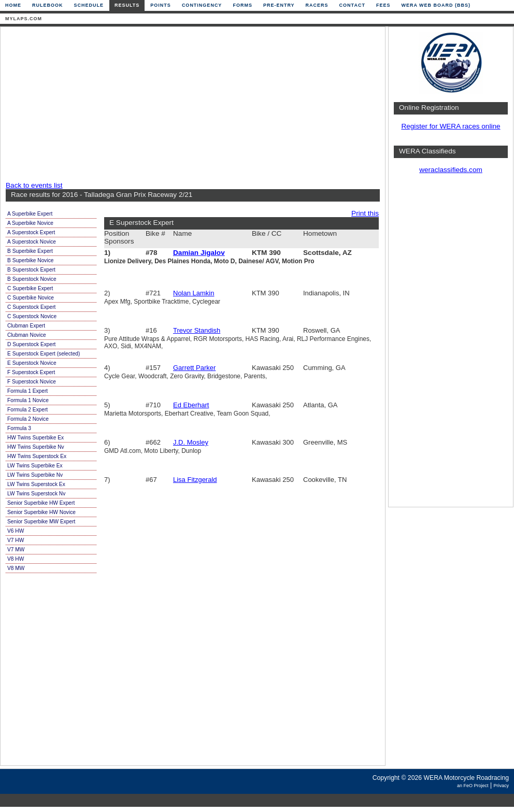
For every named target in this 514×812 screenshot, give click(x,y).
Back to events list (34, 185)
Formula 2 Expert (27, 410)
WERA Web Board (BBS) (436, 5)
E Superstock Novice (32, 363)
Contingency (202, 5)
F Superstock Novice (32, 382)
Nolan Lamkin (194, 293)
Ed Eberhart (191, 405)
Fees (383, 5)
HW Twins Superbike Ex (35, 438)
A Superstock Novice (32, 242)
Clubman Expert (26, 326)
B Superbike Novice (30, 260)
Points (161, 5)
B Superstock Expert (31, 270)
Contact (352, 5)
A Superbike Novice (30, 223)
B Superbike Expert (30, 251)
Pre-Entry (279, 5)
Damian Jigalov (199, 253)
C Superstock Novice (32, 316)
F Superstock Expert (31, 372)
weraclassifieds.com (451, 170)
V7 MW (16, 550)
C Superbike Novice (31, 298)
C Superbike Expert (30, 288)
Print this (365, 213)
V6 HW (16, 531)
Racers (317, 5)
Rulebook (48, 5)
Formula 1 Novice (28, 400)
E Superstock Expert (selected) (44, 354)
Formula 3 (19, 428)
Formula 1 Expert (27, 391)
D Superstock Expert (31, 344)
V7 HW (16, 540)
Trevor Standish (197, 330)
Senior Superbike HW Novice (41, 512)
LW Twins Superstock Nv (36, 494)
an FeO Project (473, 786)
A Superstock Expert (31, 232)
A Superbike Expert (30, 214)
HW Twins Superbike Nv (36, 447)
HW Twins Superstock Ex (37, 456)
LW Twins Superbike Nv (35, 475)
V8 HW (16, 559)
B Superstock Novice (32, 279)
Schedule (89, 5)
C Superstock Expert (31, 307)
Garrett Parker (194, 368)
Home (13, 5)
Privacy (501, 786)
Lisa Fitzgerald (195, 480)
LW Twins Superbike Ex (35, 466)
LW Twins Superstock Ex (36, 484)
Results (127, 5)
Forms (242, 5)
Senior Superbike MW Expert (41, 522)
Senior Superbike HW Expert (41, 503)
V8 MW (16, 568)
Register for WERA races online (451, 126)
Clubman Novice (27, 335)
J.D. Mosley (191, 442)
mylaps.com (24, 19)
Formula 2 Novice (28, 419)
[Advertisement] (190, 105)
